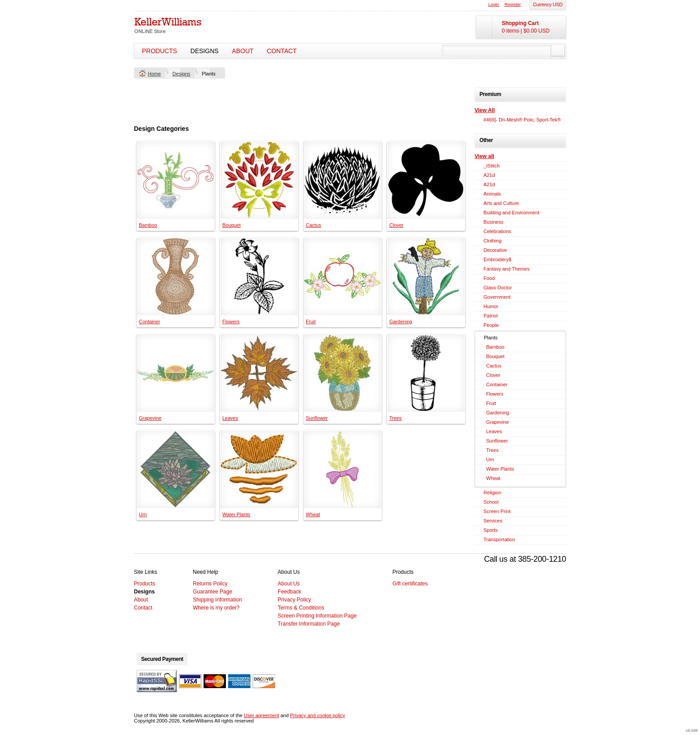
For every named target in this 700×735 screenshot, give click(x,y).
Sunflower (317, 418)
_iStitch (492, 166)
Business (494, 222)
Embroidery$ (497, 259)
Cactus (313, 225)
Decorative (495, 250)
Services (493, 521)
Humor (491, 306)
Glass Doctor (498, 288)
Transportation (499, 539)
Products (160, 51)
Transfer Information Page (309, 624)
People (491, 325)
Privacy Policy (294, 600)
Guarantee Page (212, 592)
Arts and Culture (501, 203)
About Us (289, 584)
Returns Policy (210, 584)
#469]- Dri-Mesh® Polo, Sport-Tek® (522, 120)
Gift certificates (410, 584)
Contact (282, 51)
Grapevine (150, 418)
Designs (205, 51)
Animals (492, 194)
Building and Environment (511, 213)
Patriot (491, 316)
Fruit (311, 322)
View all (484, 156)
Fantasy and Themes (506, 269)
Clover (396, 225)
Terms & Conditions (301, 608)
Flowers (231, 322)
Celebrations (497, 231)
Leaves (230, 418)
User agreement (261, 715)
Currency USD (548, 4)
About (243, 51)
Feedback (290, 592)
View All (485, 110)
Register (513, 4)
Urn (143, 514)
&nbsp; (176, 180)
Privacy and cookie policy (318, 715)
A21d (489, 175)
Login (494, 4)
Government (497, 297)
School (491, 502)
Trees (396, 418)
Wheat (313, 514)
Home (154, 74)
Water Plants (236, 514)
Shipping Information (217, 600)
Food (489, 278)
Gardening (401, 322)
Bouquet (231, 225)
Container (150, 322)
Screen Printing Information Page (317, 616)
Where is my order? (216, 608)
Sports (491, 530)
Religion (492, 493)
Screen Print (497, 511)
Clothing (492, 241)
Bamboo (148, 225)
